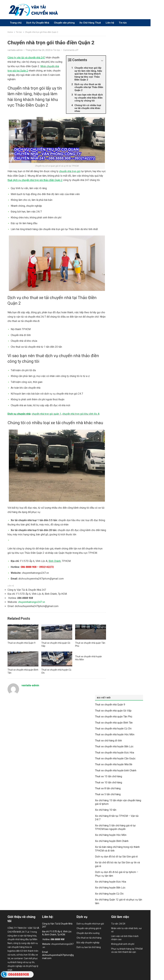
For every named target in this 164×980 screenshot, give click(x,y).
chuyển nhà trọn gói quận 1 (46, 414)
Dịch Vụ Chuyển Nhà (38, 23)
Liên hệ (110, 23)
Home (10, 32)
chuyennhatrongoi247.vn (32, 602)
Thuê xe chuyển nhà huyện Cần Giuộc (115, 758)
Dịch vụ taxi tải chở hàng (89, 947)
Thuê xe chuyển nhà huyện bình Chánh (116, 770)
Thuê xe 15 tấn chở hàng (109, 776)
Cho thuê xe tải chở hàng (89, 938)
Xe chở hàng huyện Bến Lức (110, 888)
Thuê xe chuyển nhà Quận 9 (21, 643)
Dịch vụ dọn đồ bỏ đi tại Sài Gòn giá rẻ (116, 857)
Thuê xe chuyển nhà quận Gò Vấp (113, 711)
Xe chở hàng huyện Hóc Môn (111, 835)
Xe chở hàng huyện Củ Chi (109, 894)
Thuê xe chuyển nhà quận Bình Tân (114, 723)
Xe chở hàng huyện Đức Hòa (111, 882)
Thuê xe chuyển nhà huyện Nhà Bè (114, 764)
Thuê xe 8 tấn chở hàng (108, 788)
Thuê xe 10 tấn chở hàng (109, 782)
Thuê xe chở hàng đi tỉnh (108, 741)
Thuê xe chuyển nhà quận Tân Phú (114, 717)
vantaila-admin (15, 50)
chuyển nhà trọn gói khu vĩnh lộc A (81, 414)
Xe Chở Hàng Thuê (90, 23)
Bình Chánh (55, 561)
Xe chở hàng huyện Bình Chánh (112, 841)
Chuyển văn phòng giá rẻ (89, 928)
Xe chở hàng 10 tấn (106, 810)
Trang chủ (16, 23)
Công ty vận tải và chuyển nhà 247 (26, 58)
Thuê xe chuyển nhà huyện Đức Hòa (115, 753)
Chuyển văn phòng (64, 23)
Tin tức (123, 23)
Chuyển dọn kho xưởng (88, 933)
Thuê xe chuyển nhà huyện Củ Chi (113, 729)
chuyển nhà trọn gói (70, 171)
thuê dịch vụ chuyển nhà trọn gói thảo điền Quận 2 (35, 180)
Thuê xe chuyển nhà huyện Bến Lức (114, 746)
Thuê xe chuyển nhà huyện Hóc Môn (115, 734)
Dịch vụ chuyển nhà (19, 414)
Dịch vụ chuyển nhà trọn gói (90, 924)
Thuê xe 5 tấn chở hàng (108, 794)
